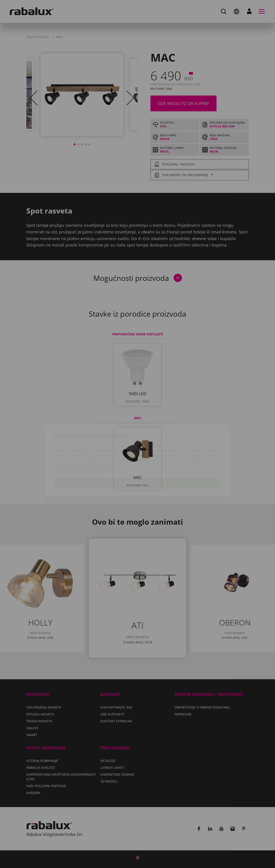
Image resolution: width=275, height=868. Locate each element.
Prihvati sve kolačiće (193, 457)
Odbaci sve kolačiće (139, 457)
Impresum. (113, 443)
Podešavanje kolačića (83, 457)
